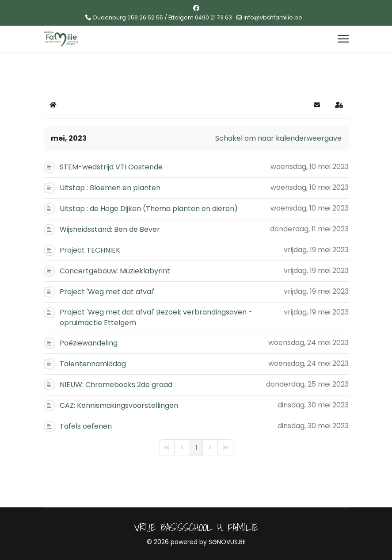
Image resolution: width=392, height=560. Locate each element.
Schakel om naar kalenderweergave (278, 138)
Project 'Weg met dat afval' (107, 292)
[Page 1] (196, 448)
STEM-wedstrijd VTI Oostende (111, 167)
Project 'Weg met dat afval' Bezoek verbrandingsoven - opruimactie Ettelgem (156, 317)
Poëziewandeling (89, 343)
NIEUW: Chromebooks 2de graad (116, 385)
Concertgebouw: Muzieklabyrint (115, 271)
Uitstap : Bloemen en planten (110, 188)
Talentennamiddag (93, 364)
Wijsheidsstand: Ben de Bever (110, 229)
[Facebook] (196, 8)
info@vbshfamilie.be (273, 17)
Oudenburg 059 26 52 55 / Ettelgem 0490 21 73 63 (162, 17)
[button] (317, 105)
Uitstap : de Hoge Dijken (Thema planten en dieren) (149, 209)
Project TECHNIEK (90, 250)
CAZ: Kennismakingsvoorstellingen (119, 405)
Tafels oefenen (86, 426)
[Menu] (343, 39)
